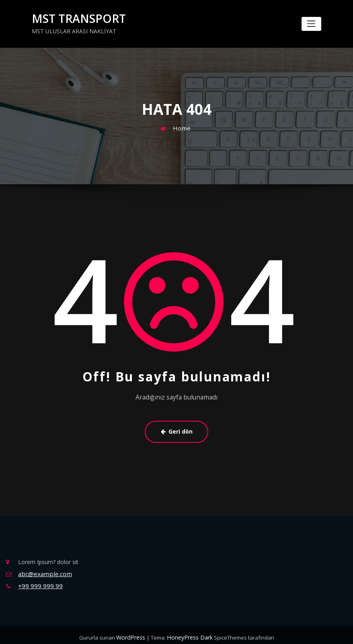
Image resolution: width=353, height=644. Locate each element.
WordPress (133, 632)
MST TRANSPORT (74, 18)
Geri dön (176, 429)
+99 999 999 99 (38, 581)
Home (182, 126)
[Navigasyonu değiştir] (311, 23)
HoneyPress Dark (189, 632)
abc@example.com (43, 570)
